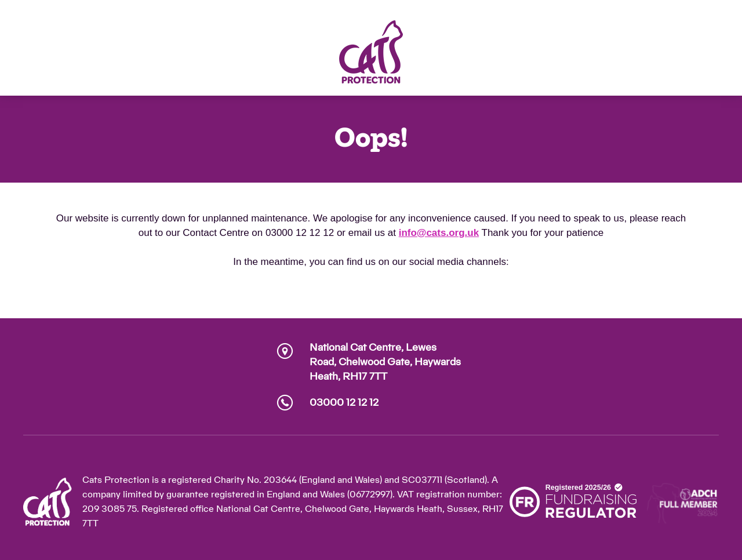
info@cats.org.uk (439, 233)
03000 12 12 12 (344, 403)
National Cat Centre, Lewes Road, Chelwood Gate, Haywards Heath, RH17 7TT (385, 362)
